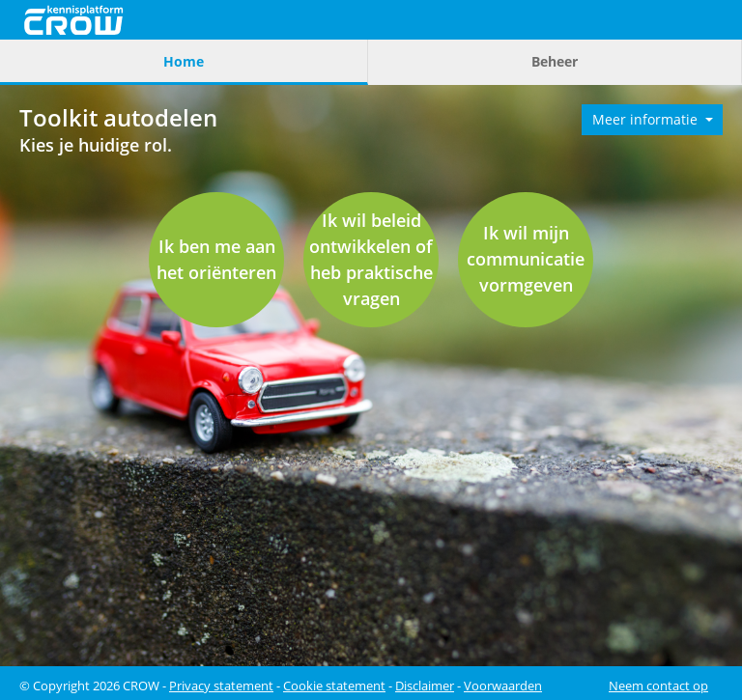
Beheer (555, 61)
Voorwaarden (503, 686)
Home (184, 61)
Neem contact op (658, 686)
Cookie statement (334, 686)
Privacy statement (221, 686)
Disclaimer (425, 686)
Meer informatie (647, 119)
